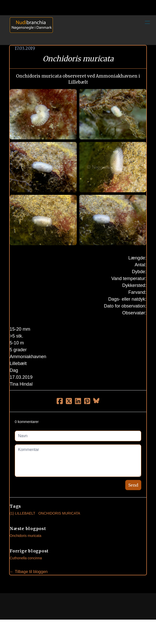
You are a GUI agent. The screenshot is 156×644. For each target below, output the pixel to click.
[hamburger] (147, 22)
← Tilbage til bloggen (29, 572)
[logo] (29, 30)
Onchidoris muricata (26, 536)
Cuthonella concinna (26, 558)
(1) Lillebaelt (22, 513)
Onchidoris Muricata (59, 513)
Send (133, 485)
